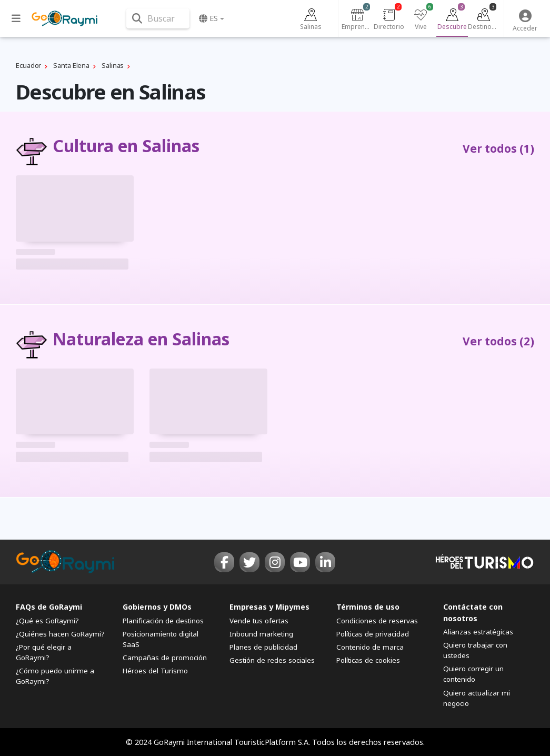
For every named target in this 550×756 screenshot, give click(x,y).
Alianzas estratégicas (478, 632)
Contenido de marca (370, 647)
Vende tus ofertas (259, 621)
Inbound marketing (261, 634)
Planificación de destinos (163, 621)
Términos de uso (368, 607)
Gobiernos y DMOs (157, 607)
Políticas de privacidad (373, 634)
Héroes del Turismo (155, 671)
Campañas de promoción (165, 658)
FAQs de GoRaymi (49, 607)
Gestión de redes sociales (272, 660)
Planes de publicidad (263, 647)
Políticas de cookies (368, 660)
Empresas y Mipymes (269, 607)
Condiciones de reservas (377, 621)
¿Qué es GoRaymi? (47, 621)
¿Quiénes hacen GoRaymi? (60, 634)
